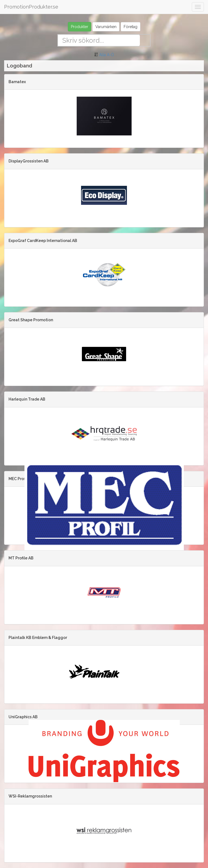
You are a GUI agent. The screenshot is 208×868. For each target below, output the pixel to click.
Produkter (80, 27)
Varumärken (106, 27)
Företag (131, 27)
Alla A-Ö (107, 55)
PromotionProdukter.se (31, 7)
